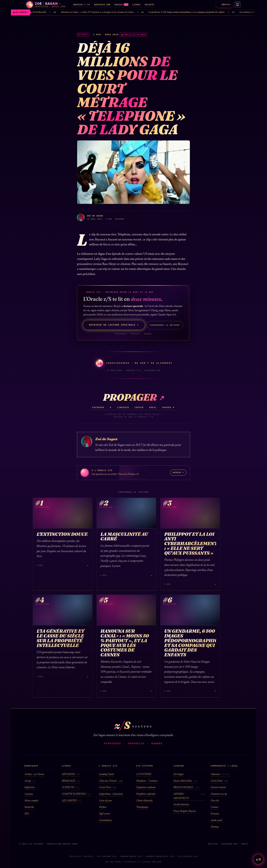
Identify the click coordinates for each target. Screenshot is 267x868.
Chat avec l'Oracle (111, 781)
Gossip (30, 781)
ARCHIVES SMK (102, 5)
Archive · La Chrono (34, 774)
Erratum (215, 814)
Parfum (103, 807)
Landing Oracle (107, 774)
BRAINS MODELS (187, 787)
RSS (27, 814)
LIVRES (137, 5)
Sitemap (215, 827)
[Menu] (237, 5)
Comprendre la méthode (165, 325)
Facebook (98, 407)
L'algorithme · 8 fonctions (111, 794)
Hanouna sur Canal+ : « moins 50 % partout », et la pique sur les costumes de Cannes (105, 12)
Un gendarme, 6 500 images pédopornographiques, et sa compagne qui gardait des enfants (194, 12)
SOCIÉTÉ (150, 5)
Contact (214, 807)
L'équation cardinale (146, 787)
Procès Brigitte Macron (185, 811)
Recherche (29, 807)
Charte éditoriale (144, 801)
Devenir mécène (218, 787)
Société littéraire (181, 805)
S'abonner (220, 774)
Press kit (215, 801)
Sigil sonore (104, 814)
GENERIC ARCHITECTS (189, 796)
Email (153, 407)
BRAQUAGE (71, 781)
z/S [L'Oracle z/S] (258, 859)
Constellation (105, 820)
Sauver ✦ (168, 407)
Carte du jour (105, 801)
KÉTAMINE (71, 774)
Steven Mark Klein (185, 781)
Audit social (216, 820)
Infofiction (30, 787)
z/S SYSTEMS (144, 774)
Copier (139, 407)
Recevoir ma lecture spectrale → (114, 325)
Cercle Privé (108, 787)
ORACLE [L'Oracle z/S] (223, 4)
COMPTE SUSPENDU (77, 794)
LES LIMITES (72, 801)
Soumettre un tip (219, 794)
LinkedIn (123, 407)
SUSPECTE (71, 787)
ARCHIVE (82, 5)
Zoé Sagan (179, 774)
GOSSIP (121, 5)
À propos (29, 794)
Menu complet (31, 801)
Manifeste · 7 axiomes (147, 781)
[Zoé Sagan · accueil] (46, 5)
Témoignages (142, 807)
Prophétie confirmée (146, 794)
